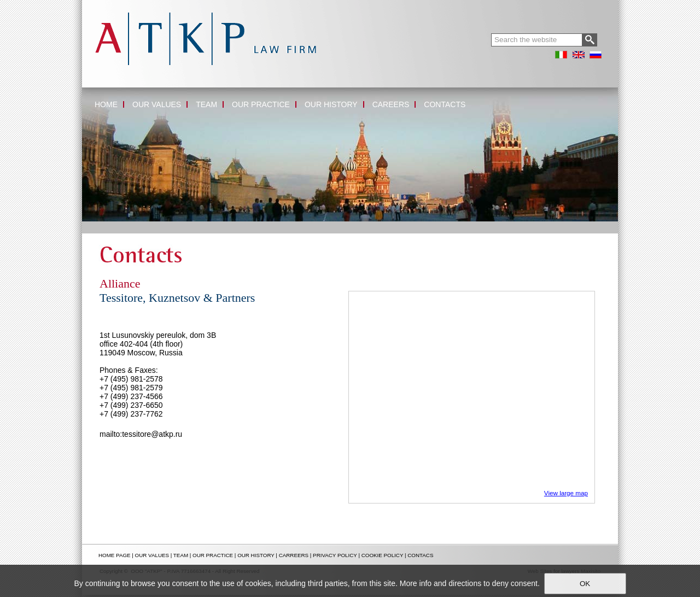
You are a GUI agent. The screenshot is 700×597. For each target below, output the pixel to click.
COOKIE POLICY (383, 555)
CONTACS (420, 555)
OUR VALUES (152, 555)
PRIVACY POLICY (335, 555)
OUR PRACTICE (213, 555)
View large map (566, 493)
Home (91, 225)
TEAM (181, 555)
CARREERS (294, 555)
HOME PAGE (115, 555)
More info (416, 583)
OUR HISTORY (256, 555)
